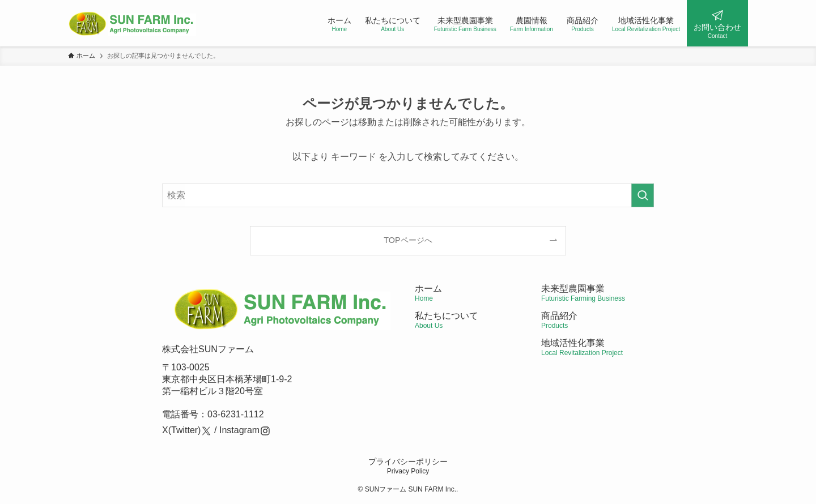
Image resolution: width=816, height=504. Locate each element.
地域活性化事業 (582, 347)
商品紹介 (559, 320)
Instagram (239, 430)
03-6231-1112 (236, 414)
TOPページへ (408, 240)
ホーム (428, 293)
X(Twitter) (181, 430)
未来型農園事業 (583, 293)
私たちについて (447, 320)
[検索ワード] (408, 195)
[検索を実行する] (643, 195)
